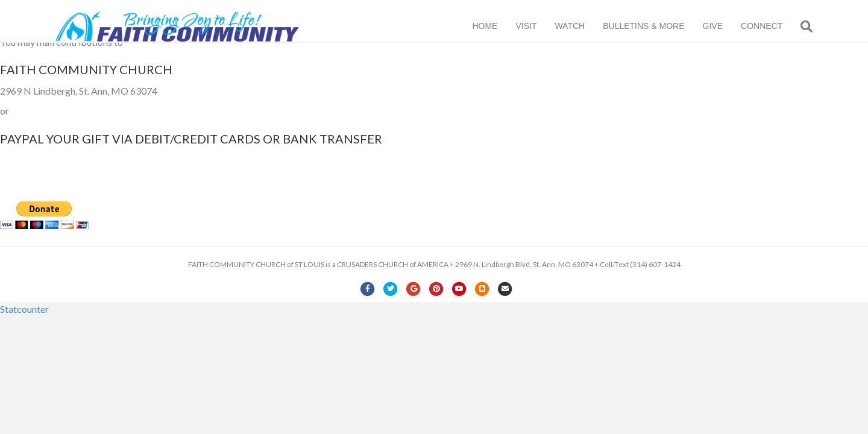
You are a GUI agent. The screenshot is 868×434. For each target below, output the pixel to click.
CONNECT (774, 27)
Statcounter (24, 309)
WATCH (582, 27)
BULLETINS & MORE (656, 27)
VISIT (538, 27)
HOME (497, 27)
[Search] (814, 27)
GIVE (724, 27)
